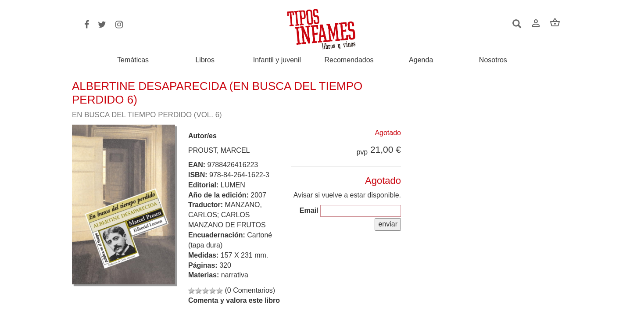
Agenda (421, 60)
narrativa (235, 275)
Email (309, 210)
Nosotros (493, 60)
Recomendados (349, 60)
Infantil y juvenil (277, 60)
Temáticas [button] (133, 60)
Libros (205, 60)
